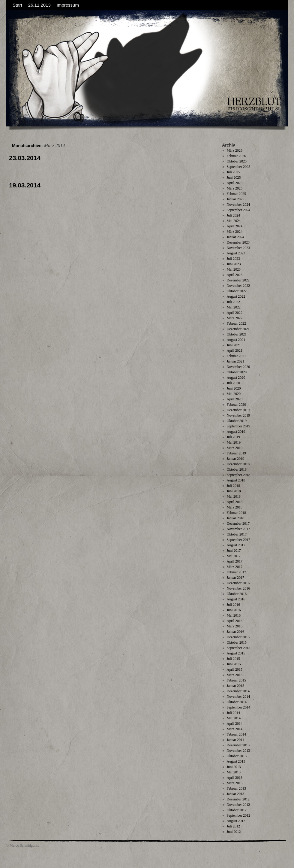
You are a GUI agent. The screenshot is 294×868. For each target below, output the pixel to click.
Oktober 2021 (237, 334)
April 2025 (235, 183)
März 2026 (235, 150)
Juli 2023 (233, 259)
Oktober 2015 (237, 642)
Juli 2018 (233, 486)
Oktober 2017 (237, 534)
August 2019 (236, 432)
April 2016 (235, 621)
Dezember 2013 (238, 745)
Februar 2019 (236, 453)
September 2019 (238, 426)
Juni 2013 (234, 767)
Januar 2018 (235, 518)
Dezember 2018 (238, 464)
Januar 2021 (235, 361)
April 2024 (235, 226)
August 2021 (236, 340)
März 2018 (235, 507)
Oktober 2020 (237, 372)
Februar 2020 (236, 405)
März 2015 (235, 675)
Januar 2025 (235, 199)
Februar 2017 (236, 572)
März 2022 (235, 318)
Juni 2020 (234, 388)
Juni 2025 (234, 178)
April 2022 (235, 313)
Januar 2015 (235, 686)
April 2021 (235, 351)
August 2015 (236, 653)
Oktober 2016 (237, 594)
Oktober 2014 (237, 702)
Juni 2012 (234, 832)
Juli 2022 (233, 302)
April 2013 (235, 778)
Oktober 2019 (237, 421)
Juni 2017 (234, 551)
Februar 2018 (236, 513)
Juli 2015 (233, 659)
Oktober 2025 (237, 161)
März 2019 (235, 448)
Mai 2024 (234, 221)
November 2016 (238, 588)
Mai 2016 (234, 615)
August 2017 (236, 545)
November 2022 (238, 286)
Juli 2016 (233, 605)
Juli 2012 (233, 826)
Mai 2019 (234, 442)
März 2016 (235, 626)
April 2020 (235, 399)
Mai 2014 (234, 718)
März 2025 (235, 188)
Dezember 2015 (238, 637)
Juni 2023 (234, 264)
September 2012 (238, 815)
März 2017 (235, 567)
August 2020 (236, 378)
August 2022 (236, 296)
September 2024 (238, 210)
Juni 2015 (234, 664)
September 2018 (238, 475)
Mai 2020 (234, 394)
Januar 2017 (235, 578)
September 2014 (238, 707)
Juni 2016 (234, 610)
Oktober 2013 (237, 756)
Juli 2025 (233, 172)
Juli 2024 (233, 215)
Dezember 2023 (238, 242)
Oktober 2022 (237, 291)
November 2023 (238, 248)
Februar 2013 (236, 788)
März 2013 (235, 783)
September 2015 (238, 648)
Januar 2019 (235, 459)
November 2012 (238, 805)
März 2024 (235, 232)
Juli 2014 (233, 713)
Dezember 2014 (238, 691)
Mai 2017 (234, 556)
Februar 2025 (236, 194)
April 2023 (235, 275)
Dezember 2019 (238, 410)
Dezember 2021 (238, 329)
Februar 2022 (236, 323)
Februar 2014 (236, 734)
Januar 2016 (235, 632)
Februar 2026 (236, 156)
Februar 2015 (236, 680)
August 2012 (236, 821)
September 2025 (238, 167)
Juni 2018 (234, 491)
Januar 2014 (235, 740)
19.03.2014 (25, 185)
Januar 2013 (235, 794)
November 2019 (238, 415)
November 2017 (238, 529)
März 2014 (235, 729)
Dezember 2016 (238, 583)
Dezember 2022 (238, 280)
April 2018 (235, 502)
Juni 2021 (234, 345)
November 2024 (238, 205)
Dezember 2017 (238, 524)
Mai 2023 (234, 269)
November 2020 (238, 367)
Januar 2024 (235, 237)
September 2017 (238, 540)
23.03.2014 (25, 158)
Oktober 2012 (237, 810)
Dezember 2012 (238, 799)
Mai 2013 (234, 772)
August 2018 (236, 480)
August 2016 (236, 599)
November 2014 (238, 697)
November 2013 (238, 751)
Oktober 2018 (237, 469)
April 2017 (235, 561)
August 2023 (236, 253)
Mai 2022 (234, 307)
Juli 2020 (233, 383)
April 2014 (235, 724)
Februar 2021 (236, 356)
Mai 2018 (234, 496)
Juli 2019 (233, 437)
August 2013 (236, 761)
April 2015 (235, 669)
